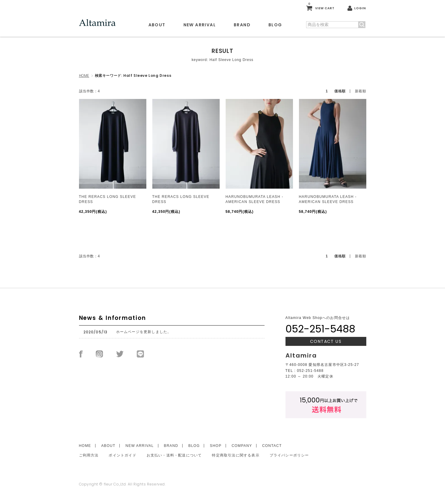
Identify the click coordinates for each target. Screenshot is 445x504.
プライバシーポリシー (289, 455)
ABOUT (157, 25)
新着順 (361, 91)
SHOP (216, 446)
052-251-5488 (320, 329)
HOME (84, 75)
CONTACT (272, 446)
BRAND (242, 25)
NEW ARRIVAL (200, 25)
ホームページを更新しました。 (144, 332)
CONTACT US (326, 341)
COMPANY (242, 446)
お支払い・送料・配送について (174, 455)
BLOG (275, 25)
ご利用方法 (89, 455)
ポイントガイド (122, 455)
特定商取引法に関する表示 (236, 455)
